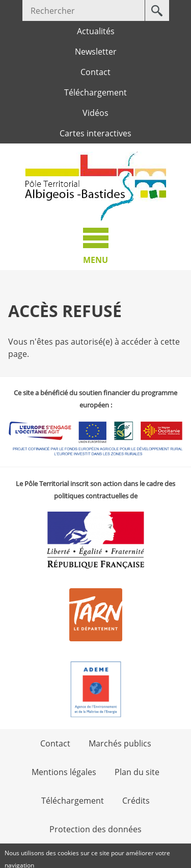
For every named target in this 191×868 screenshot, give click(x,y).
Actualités (96, 31)
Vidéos (95, 113)
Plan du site (137, 772)
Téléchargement (95, 92)
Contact (95, 72)
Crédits (136, 801)
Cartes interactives (95, 133)
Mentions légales (64, 772)
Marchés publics (120, 743)
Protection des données (95, 829)
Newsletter (96, 52)
